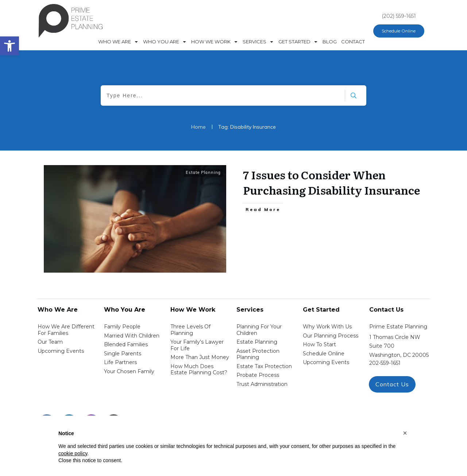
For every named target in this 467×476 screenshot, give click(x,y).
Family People (122, 327)
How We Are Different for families (66, 330)
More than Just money (200, 357)
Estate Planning (203, 172)
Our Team (50, 342)
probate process (258, 375)
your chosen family (129, 371)
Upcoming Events (61, 351)
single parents (123, 354)
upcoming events (326, 362)
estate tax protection (264, 366)
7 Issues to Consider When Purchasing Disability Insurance (331, 182)
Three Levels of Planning (190, 330)
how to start (319, 344)
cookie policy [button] (73, 453)
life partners (120, 362)
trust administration (262, 384)
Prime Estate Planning (398, 327)
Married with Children (132, 336)
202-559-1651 (385, 363)
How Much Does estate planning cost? (199, 370)
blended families (126, 344)
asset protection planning (258, 354)
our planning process (331, 336)
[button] (405, 433)
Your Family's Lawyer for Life (197, 345)
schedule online (324, 354)
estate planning (257, 342)
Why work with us (327, 327)
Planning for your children (259, 330)
